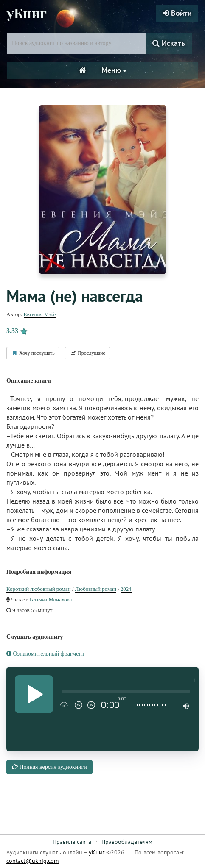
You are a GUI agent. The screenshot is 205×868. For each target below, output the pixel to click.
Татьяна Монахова (50, 600)
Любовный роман (96, 589)
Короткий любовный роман (38, 589)
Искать (169, 43)
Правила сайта (72, 842)
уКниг (27, 14)
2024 (126, 589)
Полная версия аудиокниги (49, 767)
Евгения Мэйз (40, 314)
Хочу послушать (33, 353)
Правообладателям (127, 842)
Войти (177, 13)
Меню (114, 70)
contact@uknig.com (32, 861)
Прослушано (87, 353)
